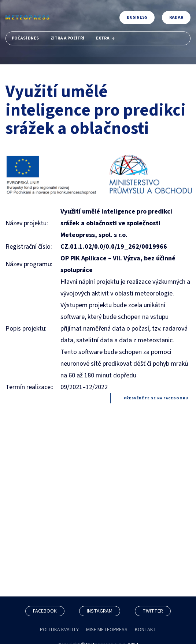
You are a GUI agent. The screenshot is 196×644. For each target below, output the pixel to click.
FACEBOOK (45, 611)
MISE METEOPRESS (107, 630)
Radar (176, 17)
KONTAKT (146, 630)
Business (137, 17)
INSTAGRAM (100, 611)
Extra (105, 38)
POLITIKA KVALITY (59, 630)
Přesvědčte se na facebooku (156, 398)
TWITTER (153, 611)
